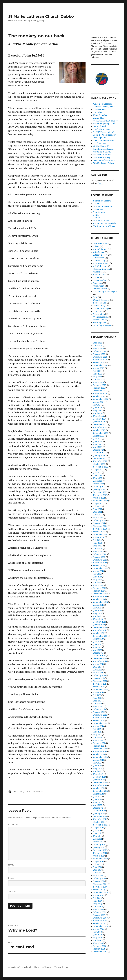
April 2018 (98, 616)
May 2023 (98, 444)
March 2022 (99, 484)
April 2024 (98, 413)
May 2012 (97, 802)
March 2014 (98, 740)
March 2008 (99, 943)
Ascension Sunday (101, 263)
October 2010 (99, 856)
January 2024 (99, 422)
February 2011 (99, 845)
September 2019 (100, 568)
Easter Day (98, 209)
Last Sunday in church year (105, 292)
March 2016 (98, 673)
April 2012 (98, 805)
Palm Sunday (99, 212)
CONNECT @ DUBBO (102, 152)
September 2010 (100, 859)
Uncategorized (100, 323)
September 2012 (100, 791)
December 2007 (100, 952)
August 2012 (99, 794)
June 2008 (98, 935)
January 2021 (99, 523)
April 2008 (98, 940)
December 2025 (100, 357)
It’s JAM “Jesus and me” (104, 132)
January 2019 (99, 591)
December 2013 (100, 749)
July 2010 (97, 864)
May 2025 (98, 377)
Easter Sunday (100, 280)
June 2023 (98, 442)
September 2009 (101, 893)
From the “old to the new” (105, 135)
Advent (96, 247)
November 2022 (100, 461)
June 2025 (98, 374)
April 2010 (98, 873)
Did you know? (100, 127)
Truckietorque (100, 143)
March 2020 (99, 551)
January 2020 (99, 557)
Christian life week (102, 269)
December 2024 (100, 391)
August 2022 (99, 470)
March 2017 (98, 653)
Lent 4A (97, 218)
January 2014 (99, 746)
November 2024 (100, 394)
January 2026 (99, 354)
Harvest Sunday (100, 289)
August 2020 (99, 537)
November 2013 (100, 752)
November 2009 (100, 887)
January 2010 (99, 881)
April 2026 (98, 346)
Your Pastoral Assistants (104, 160)
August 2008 (99, 929)
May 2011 (97, 836)
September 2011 (100, 825)
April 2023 (98, 447)
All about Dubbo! (100, 110)
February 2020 (100, 554)
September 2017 (100, 636)
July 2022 (97, 473)
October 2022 (99, 464)
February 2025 (100, 385)
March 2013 (98, 774)
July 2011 (97, 831)
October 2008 (99, 924)
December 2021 (100, 492)
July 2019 (97, 574)
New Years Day (100, 303)
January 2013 (99, 780)
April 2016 (98, 670)
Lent (95, 297)
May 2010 (97, 870)
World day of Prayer (102, 325)
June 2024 (98, 408)
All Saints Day (99, 261)
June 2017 (97, 644)
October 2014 (99, 721)
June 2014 (98, 732)
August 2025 (99, 368)
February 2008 (100, 946)
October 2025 (99, 363)
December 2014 (100, 715)
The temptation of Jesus (104, 226)
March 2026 (99, 349)
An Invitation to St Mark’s (104, 141)
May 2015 (97, 701)
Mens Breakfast (100, 115)
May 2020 (98, 546)
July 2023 (97, 439)
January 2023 (99, 456)
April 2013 (98, 771)
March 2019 (98, 585)
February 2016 (99, 676)
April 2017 (98, 650)
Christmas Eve (100, 275)
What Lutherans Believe (104, 163)
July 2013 (97, 763)
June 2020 (98, 543)
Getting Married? (101, 146)
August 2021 (99, 504)
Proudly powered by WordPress (54, 967)
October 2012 (99, 788)
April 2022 (98, 481)
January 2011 (99, 847)
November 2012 (100, 785)
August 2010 (99, 862)
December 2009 (100, 884)
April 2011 (98, 839)
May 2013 (97, 769)
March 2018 (98, 619)
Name (11, 865)
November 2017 (100, 630)
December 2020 (100, 526)
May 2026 (98, 343)
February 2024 (100, 419)
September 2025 (101, 365)
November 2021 (100, 495)
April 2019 (98, 582)
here (101, 183)
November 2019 (100, 563)
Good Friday (99, 286)
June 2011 (97, 833)
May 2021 (98, 512)
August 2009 (99, 895)
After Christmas (100, 249)
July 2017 (97, 642)
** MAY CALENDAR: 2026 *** (106, 121)
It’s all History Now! (102, 129)
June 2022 (98, 475)
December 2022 (100, 458)
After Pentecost (100, 255)
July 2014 (97, 729)
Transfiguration (100, 317)
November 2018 (100, 597)
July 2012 (97, 797)
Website (13, 891)
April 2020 (98, 549)
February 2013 (100, 777)
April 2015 (98, 704)
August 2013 (99, 760)
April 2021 (98, 515)
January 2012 (99, 814)
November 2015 (100, 684)
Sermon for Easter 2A (103, 207)
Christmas (98, 272)
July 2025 (97, 371)
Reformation (99, 314)
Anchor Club (99, 118)
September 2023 (101, 433)
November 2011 (100, 819)
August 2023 (99, 436)
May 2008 (98, 938)
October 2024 (99, 396)
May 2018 (97, 613)
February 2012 (100, 811)
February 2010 (100, 878)
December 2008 (100, 918)
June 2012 (98, 800)
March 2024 (99, 416)
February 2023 (100, 453)
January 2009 (99, 915)
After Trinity (99, 258)
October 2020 (99, 532)
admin (15, 792)
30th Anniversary (101, 244)
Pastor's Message (101, 309)
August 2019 (99, 571)
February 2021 (100, 520)
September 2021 (101, 501)
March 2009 (99, 909)
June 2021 (98, 509)
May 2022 (98, 478)
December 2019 (100, 560)
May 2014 (97, 735)
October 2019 (99, 566)
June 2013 (98, 766)
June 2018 (98, 611)
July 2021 (97, 506)
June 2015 (97, 698)
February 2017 (99, 656)
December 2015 (100, 681)
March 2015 (98, 707)
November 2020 (100, 529)
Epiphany (98, 283)
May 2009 (98, 904)
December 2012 (100, 783)
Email (11, 878)
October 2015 (99, 687)
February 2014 (100, 743)
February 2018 (100, 622)
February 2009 (100, 912)
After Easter (38, 792)
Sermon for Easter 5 (102, 201)
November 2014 (100, 718)
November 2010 (100, 853)
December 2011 (100, 816)
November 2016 (100, 661)
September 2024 (101, 399)
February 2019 (99, 588)
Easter (96, 278)
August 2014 (99, 726)
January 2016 (99, 678)
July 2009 (97, 898)
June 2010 (98, 867)
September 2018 (100, 602)
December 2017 (100, 628)
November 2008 (100, 921)
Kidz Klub (98, 112)
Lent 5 (96, 215)
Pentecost (98, 311)
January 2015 (99, 712)
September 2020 (101, 535)
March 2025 (98, 382)
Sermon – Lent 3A (101, 221)
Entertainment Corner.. (104, 149)
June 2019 (97, 577)
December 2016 (100, 659)
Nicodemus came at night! (105, 223)
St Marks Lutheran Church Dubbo (41, 16)
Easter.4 (97, 204)
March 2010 (98, 876)
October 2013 (99, 754)
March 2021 (98, 518)
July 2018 (97, 608)
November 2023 (100, 427)
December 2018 (100, 594)
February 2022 (100, 487)
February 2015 (99, 709)
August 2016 (99, 664)
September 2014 (100, 723)
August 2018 (99, 605)
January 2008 (99, 949)
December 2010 (100, 850)
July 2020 (97, 540)
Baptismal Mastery (102, 158)
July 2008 (97, 932)
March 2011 (98, 842)
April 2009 (98, 907)
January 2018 (99, 625)
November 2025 (100, 360)
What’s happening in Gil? (104, 124)
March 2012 (98, 808)
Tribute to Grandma (102, 155)
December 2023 (100, 425)
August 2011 (98, 828)
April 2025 (98, 380)
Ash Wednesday (100, 266)
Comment (14, 824)
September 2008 (101, 926)
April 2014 (98, 738)
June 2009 (98, 901)
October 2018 (99, 599)
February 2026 (100, 351)
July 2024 (97, 405)
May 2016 (97, 667)
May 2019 (97, 580)
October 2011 (99, 822)
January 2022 (99, 489)
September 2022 (101, 467)
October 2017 (99, 633)
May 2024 (98, 411)
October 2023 (99, 430)
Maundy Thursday (101, 300)
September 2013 (100, 757)
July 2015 (97, 695)
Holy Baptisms (100, 138)
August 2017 (98, 639)
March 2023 (99, 450)
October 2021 (99, 498)
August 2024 (99, 402)
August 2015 (99, 692)
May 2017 (97, 647)
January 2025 (99, 388)
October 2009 (99, 890)
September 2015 (100, 690)
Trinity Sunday (100, 320)
